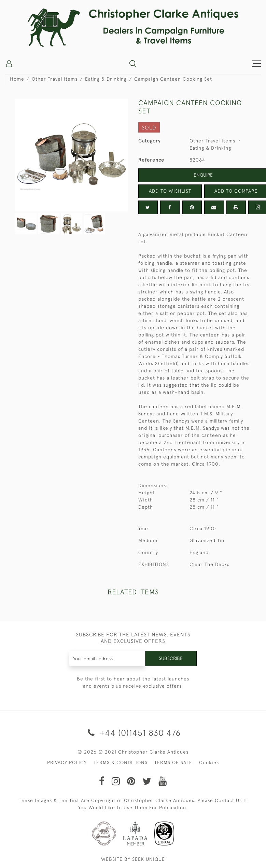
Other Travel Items (55, 79)
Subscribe (171, 658)
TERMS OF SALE (173, 762)
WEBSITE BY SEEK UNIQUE (133, 859)
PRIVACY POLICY (67, 762)
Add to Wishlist (170, 191)
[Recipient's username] (107, 658)
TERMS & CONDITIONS (121, 762)
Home (17, 79)
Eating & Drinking (106, 79)
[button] (133, 64)
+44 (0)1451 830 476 (133, 733)
